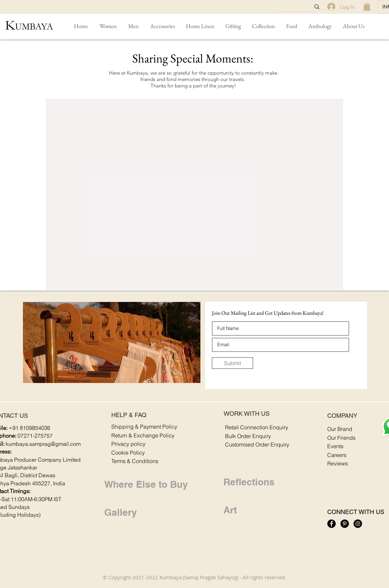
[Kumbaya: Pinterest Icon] (345, 524)
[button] (162, 26)
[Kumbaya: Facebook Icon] (331, 524)
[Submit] (232, 363)
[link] (367, 7)
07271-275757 (35, 436)
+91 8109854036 (30, 428)
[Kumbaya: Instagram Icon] (358, 524)
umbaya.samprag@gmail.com (45, 444)
